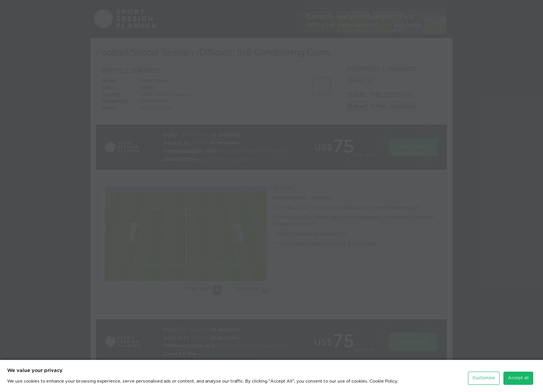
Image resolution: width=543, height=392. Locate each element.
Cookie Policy (383, 381)
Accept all (518, 377)
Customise (484, 377)
